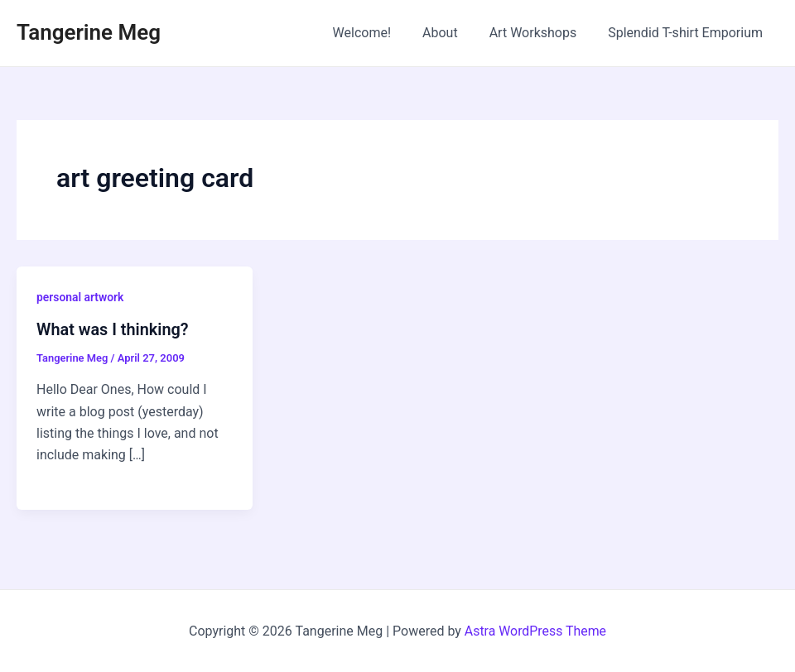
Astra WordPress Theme (535, 630)
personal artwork (80, 297)
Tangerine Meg (89, 32)
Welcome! (379, 33)
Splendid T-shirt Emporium (688, 33)
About (453, 33)
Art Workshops (541, 33)
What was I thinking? (113, 329)
